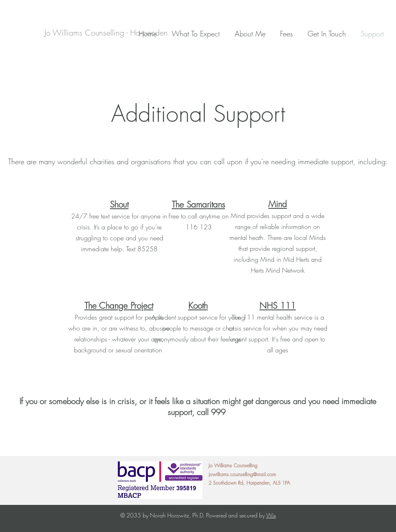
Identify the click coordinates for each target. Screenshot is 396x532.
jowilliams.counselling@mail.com (242, 474)
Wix (271, 515)
